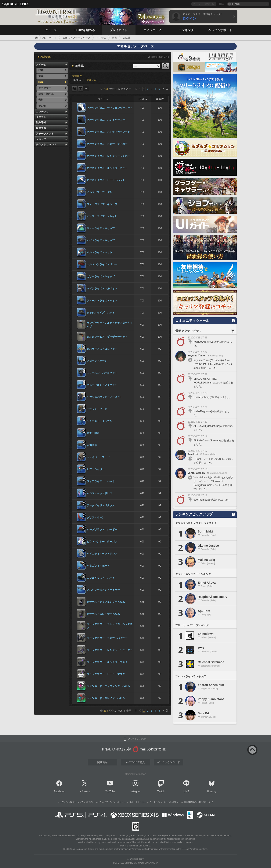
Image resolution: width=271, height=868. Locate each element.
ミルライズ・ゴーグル (100, 192)
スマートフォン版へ (138, 739)
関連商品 (102, 762)
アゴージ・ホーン (97, 361)
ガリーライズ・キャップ (101, 277)
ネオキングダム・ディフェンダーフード (110, 108)
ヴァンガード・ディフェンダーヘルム (108, 686)
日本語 (236, 4)
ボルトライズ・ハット (100, 252)
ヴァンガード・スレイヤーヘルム (106, 698)
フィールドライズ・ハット (102, 301)
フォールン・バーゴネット (102, 373)
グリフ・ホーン (96, 518)
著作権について (94, 802)
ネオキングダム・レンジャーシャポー (108, 156)
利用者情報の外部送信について (199, 802)
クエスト (41, 117)
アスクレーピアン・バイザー (103, 590)
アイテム (41, 65)
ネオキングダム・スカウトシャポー (107, 144)
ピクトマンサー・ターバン (102, 542)
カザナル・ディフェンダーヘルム (106, 602)
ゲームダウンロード (169, 762)
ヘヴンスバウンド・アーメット (105, 397)
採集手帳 (41, 128)
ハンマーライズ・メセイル (102, 216)
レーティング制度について (70, 802)
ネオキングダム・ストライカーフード (108, 132)
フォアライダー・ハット (101, 481)
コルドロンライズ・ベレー (102, 264)
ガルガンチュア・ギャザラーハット (107, 337)
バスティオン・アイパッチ (102, 385)
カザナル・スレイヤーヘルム (103, 614)
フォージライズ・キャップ (102, 204)
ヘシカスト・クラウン (100, 421)
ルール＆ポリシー (172, 802)
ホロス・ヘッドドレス (100, 493)
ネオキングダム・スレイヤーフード (107, 120)
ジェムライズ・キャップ (101, 228)
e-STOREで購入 (135, 762)
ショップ (41, 139)
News (87, 791)
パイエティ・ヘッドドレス (102, 554)
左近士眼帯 (93, 433)
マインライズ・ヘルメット (102, 289)
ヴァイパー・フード (98, 457)
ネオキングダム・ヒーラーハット (106, 180)
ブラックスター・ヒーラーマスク (106, 674)
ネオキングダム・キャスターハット (107, 168)
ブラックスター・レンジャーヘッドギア (110, 650)
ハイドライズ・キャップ (101, 240)
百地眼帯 (92, 445)
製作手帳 (41, 123)
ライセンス (155, 802)
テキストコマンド (46, 145)
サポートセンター (138, 802)
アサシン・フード (97, 409)
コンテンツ (42, 112)
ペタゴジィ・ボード (98, 566)
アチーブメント (45, 134)
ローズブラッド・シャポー (102, 530)
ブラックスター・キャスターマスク (107, 662)
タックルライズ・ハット (101, 313)
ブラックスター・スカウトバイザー (107, 638)
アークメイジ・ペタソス (101, 505)
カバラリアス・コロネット (102, 349)
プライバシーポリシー (115, 802)
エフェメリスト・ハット (101, 578)
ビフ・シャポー (96, 469)
